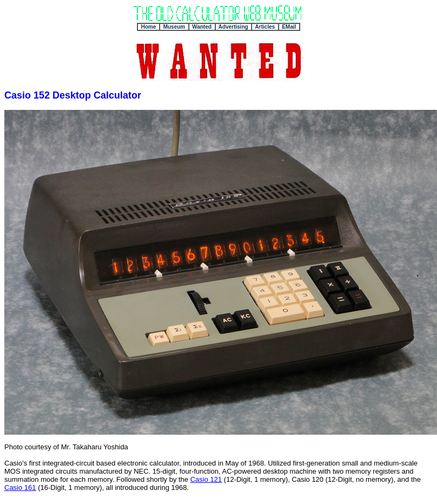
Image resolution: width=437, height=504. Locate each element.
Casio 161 (20, 487)
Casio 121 (206, 479)
